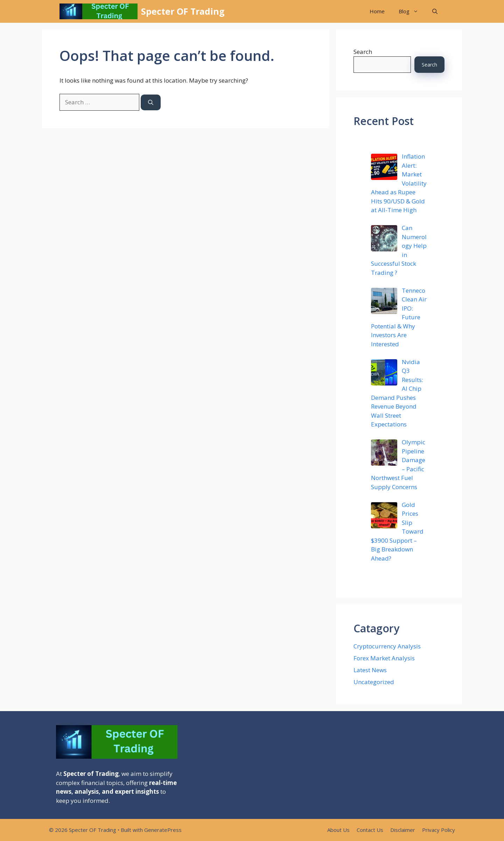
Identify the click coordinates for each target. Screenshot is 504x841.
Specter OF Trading (183, 11)
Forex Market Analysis (384, 658)
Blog (412, 11)
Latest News (370, 670)
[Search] (151, 102)
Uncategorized (374, 682)
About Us (338, 830)
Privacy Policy (439, 830)
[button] (435, 11)
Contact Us (370, 830)
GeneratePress (163, 830)
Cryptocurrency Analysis (387, 646)
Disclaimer (403, 830)
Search (363, 52)
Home (377, 11)
